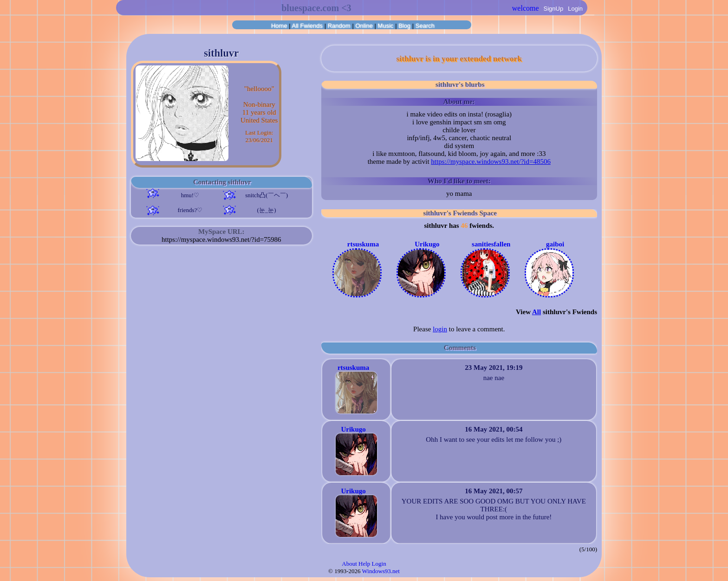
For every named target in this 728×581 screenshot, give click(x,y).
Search (425, 26)
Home (279, 26)
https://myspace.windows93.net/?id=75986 (221, 239)
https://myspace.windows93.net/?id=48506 (491, 161)
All (307, 26)
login (440, 329)
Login (575, 9)
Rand (339, 26)
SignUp (554, 9)
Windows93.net (381, 571)
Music (386, 26)
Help (364, 564)
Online (364, 26)
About (349, 564)
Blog (404, 26)
